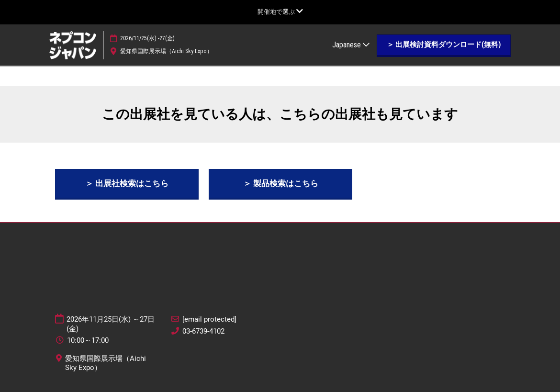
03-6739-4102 (203, 331)
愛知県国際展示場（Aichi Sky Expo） (166, 51)
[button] (444, 45)
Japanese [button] (351, 45)
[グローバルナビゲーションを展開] (280, 12)
